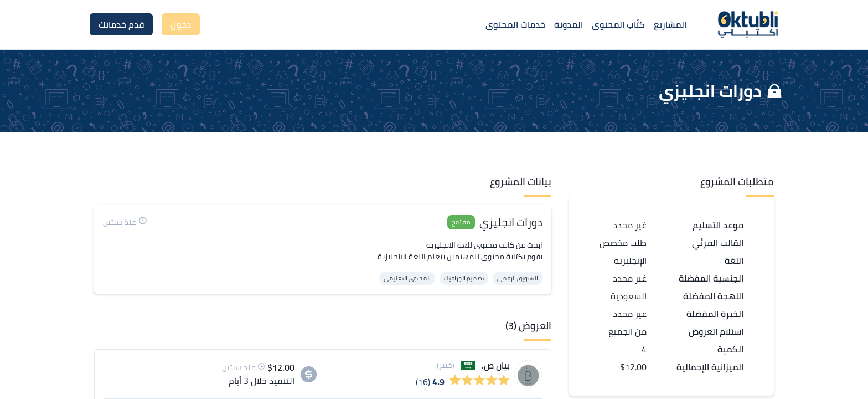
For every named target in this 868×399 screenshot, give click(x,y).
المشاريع (670, 24)
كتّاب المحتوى (618, 24)
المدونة (569, 24)
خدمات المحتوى (515, 24)
